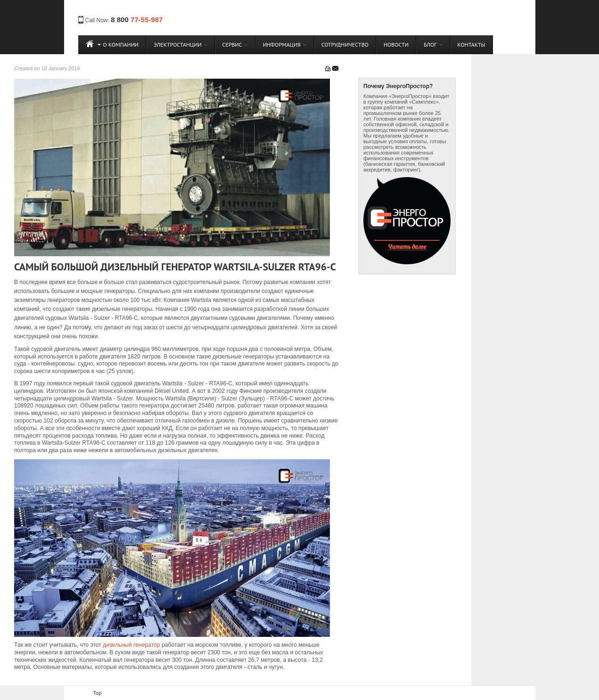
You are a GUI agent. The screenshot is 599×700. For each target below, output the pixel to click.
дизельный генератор (131, 645)
